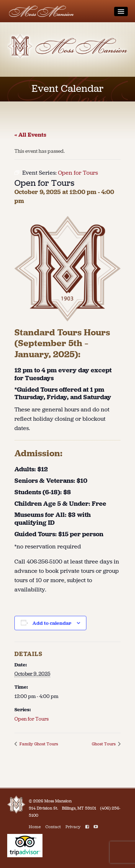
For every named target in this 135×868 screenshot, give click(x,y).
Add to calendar (52, 623)
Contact (53, 827)
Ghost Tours (104, 744)
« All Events (30, 135)
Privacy (73, 827)
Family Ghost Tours (38, 744)
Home (35, 827)
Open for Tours (31, 719)
